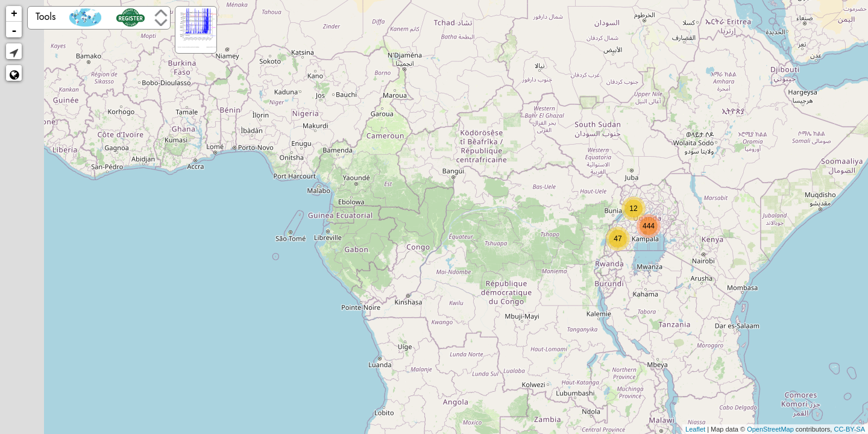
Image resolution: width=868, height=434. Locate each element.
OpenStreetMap (770, 429)
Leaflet (695, 429)
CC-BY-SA (849, 429)
